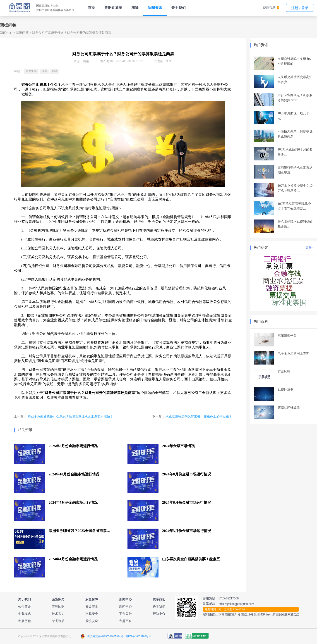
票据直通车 (113, 8)
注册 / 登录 (300, 8)
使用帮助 (269, 8)
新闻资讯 (155, 8)
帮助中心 (159, 614)
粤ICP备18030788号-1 (138, 636)
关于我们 (178, 8)
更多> (310, 247)
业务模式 (24, 614)
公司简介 (24, 607)
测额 (135, 8)
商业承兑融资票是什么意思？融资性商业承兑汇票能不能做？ (70, 416)
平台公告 (125, 614)
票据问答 (22, 33)
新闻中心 (6, 33)
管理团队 (58, 607)
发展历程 (24, 621)
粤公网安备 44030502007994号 (105, 636)
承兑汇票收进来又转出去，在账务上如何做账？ (199, 416)
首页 (91, 8)
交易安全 (92, 614)
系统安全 (92, 621)
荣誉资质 (58, 621)
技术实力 (58, 614)
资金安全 (92, 607)
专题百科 (125, 621)
